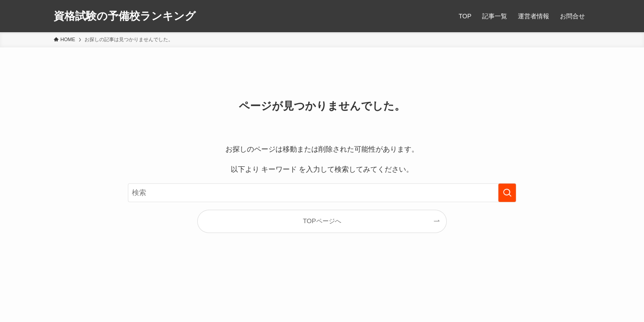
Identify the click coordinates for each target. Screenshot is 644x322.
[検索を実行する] (507, 193)
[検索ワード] (322, 193)
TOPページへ (322, 221)
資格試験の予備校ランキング (125, 16)
